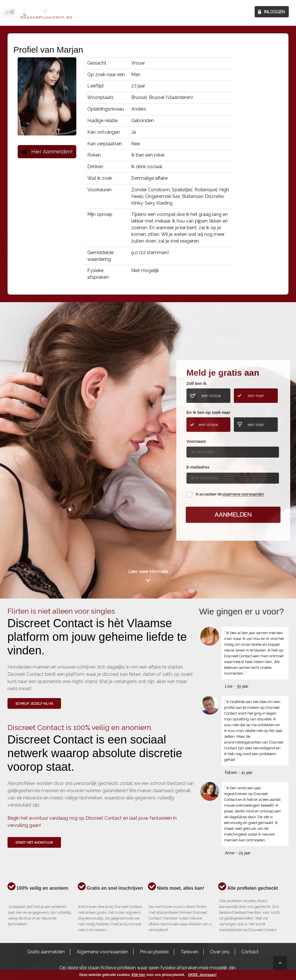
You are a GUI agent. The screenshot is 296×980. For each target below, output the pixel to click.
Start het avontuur (34, 843)
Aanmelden (233, 515)
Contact (250, 952)
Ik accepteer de (230, 494)
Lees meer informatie (148, 572)
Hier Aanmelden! (47, 152)
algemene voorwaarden (243, 494)
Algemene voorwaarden (102, 952)
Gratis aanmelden (46, 952)
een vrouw (211, 396)
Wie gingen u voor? (32, 450)
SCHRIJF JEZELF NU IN (34, 704)
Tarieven (189, 952)
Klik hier (138, 975)
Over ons (220, 952)
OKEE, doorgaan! (202, 975)
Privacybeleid (154, 952)
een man (256, 396)
